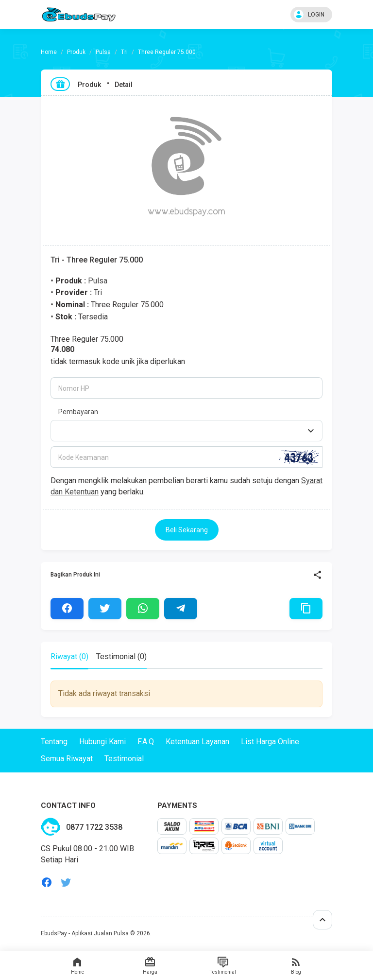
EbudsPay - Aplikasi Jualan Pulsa (85, 933)
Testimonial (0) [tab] (121, 656)
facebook (47, 883)
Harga (150, 965)
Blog (296, 965)
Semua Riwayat (67, 759)
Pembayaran (78, 412)
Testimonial (223, 965)
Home (77, 965)
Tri (124, 52)
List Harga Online (270, 742)
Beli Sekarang (187, 530)
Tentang (54, 742)
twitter (66, 883)
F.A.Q (146, 742)
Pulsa (103, 52)
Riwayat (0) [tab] (69, 656)
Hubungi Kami (102, 742)
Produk (76, 52)
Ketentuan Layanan (197, 742)
